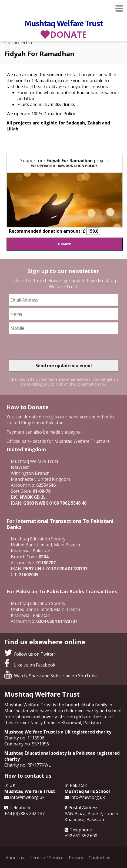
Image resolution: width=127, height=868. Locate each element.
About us (15, 858)
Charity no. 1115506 (24, 738)
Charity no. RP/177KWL (28, 765)
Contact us (99, 858)
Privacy (76, 858)
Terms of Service (46, 858)
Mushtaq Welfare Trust (64, 23)
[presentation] (50, 347)
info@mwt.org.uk (27, 797)
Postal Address (83, 808)
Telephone (21, 808)
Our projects (17, 43)
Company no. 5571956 (27, 744)
